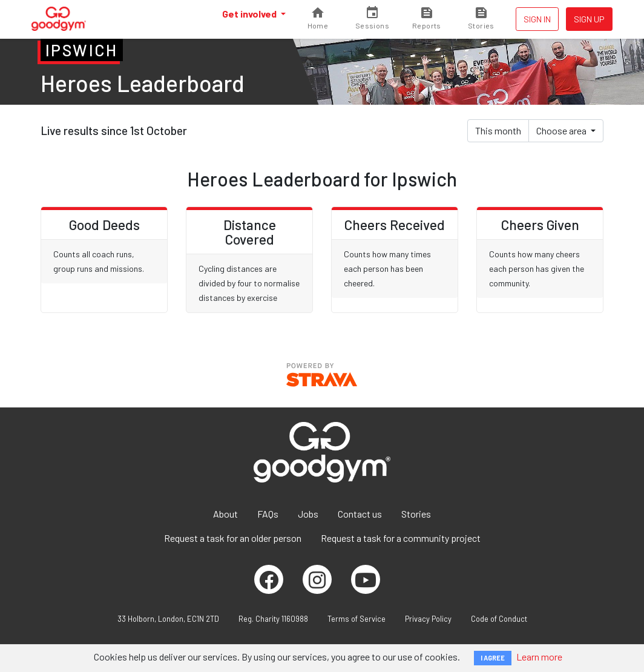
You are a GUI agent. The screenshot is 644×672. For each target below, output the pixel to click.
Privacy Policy (428, 619)
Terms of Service (356, 619)
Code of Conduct (499, 619)
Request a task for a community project (401, 538)
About (225, 514)
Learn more (539, 657)
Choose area (562, 130)
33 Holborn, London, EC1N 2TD (168, 619)
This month (498, 130)
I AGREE (493, 658)
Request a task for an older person (233, 538)
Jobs (308, 514)
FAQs (268, 514)
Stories (416, 514)
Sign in (537, 19)
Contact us (360, 514)
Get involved (250, 14)
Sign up (589, 19)
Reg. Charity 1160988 (273, 619)
